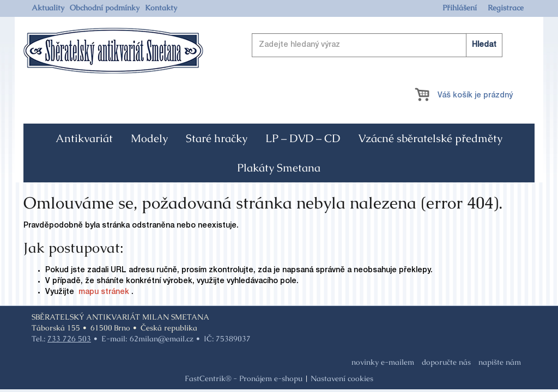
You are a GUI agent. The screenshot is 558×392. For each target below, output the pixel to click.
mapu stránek (104, 292)
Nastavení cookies (342, 378)
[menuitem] (48, 8)
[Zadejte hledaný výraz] (377, 45)
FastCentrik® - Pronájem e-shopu (244, 378)
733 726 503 (69, 339)
